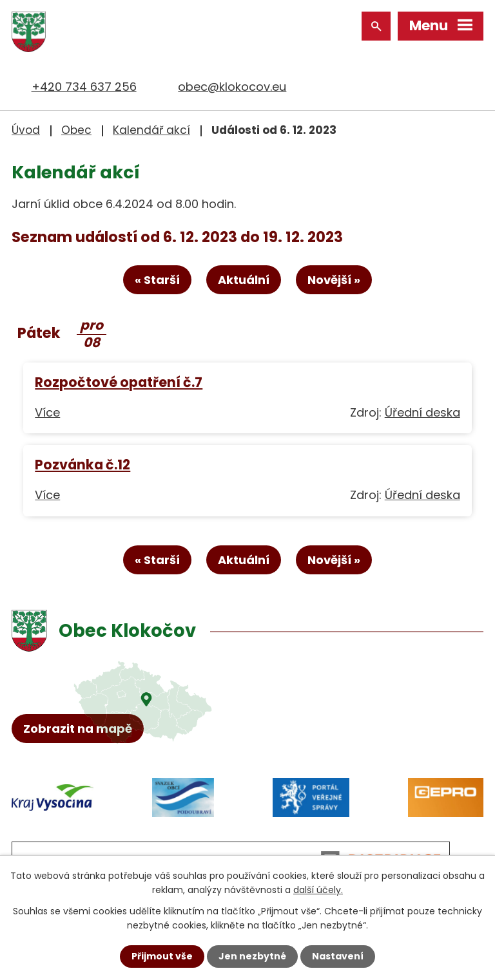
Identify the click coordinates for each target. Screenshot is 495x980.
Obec (76, 130)
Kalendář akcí (151, 130)
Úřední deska (422, 412)
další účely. (318, 890)
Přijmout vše (162, 956)
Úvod (26, 130)
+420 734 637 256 (84, 87)
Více (47, 412)
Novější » (334, 280)
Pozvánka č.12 (82, 465)
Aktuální (244, 280)
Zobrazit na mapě (78, 729)
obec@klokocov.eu (232, 87)
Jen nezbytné (252, 956)
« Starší (157, 280)
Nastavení (338, 956)
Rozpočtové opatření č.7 (119, 382)
